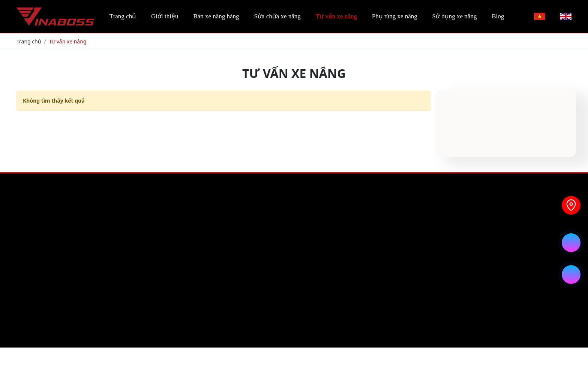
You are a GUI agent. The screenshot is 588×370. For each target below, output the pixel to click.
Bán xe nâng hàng (216, 16)
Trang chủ (123, 16)
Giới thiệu (165, 16)
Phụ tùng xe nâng (395, 16)
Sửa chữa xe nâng (277, 16)
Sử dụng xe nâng (455, 16)
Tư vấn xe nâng (336, 16)
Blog (498, 16)
